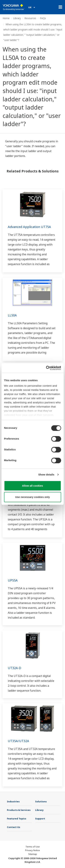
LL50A (12, 315)
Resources (30, 18)
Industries (13, 801)
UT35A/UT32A (18, 741)
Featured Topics (17, 819)
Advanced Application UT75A (29, 227)
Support (40, 819)
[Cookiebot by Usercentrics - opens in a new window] (46, 368)
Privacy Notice (32, 850)
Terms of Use (33, 847)
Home (6, 18)
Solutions (41, 801)
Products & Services (19, 810)
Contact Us (14, 827)
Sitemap (33, 854)
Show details (46, 474)
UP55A (13, 580)
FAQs (43, 18)
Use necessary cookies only (32, 497)
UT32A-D (14, 668)
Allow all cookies (32, 486)
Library (17, 18)
